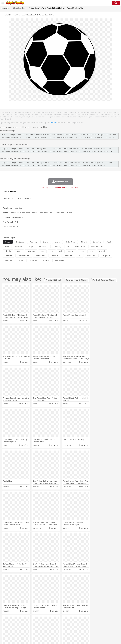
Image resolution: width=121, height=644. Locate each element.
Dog (45, 623)
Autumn (17, 619)
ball (80, 256)
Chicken (35, 623)
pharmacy (33, 242)
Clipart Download (19, 8)
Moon (74, 619)
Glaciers (56, 619)
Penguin (109, 623)
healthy (46, 260)
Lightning (68, 619)
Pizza (84, 633)
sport (82, 251)
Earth (40, 619)
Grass (62, 619)
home (68, 626)
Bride (21, 626)
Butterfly (25, 623)
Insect (84, 623)
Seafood (59, 633)
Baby (16, 626)
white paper (92, 256)
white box (34, 260)
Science (85, 630)
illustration (20, 242)
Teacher (19, 630)
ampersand (43, 247)
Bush (98, 619)
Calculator (110, 630)
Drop (108, 619)
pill (68, 247)
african (22, 260)
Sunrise (80, 619)
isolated (57, 242)
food (109, 242)
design (30, 247)
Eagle (54, 623)
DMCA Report (10, 191)
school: (5, 630)
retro (7, 247)
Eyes (57, 626)
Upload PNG (114, 639)
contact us (54, 123)
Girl (77, 626)
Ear (52, 626)
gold (42, 251)
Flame (49, 619)
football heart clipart (77, 280)
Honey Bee (77, 623)
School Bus (59, 630)
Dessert (23, 633)
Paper (91, 630)
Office (96, 630)
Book (24, 630)
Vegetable (66, 633)
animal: (5, 623)
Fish (66, 623)
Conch (35, 619)
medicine (18, 247)
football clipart (53, 280)
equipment (106, 256)
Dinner (79, 633)
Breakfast (11, 633)
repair (19, 251)
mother (32, 626)
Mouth (91, 626)
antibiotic (9, 256)
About (76, 639)
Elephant (60, 623)
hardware (54, 256)
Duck (49, 623)
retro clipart (71, 242)
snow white (68, 256)
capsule (71, 251)
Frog (70, 623)
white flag (9, 260)
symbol (102, 251)
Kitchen (73, 633)
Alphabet (102, 630)
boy (81, 626)
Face (96, 626)
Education (51, 630)
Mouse (100, 623)
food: (5, 633)
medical (84, 242)
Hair (73, 626)
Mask (11, 626)
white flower (40, 256)
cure (92, 251)
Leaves (23, 619)
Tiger (115, 623)
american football (97, 247)
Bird (19, 623)
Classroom (31, 630)
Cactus (29, 619)
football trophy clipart (104, 280)
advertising (57, 247)
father (85, 626)
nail (61, 251)
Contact (99, 639)
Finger (101, 626)
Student (12, 630)
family (26, 626)
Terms (82, 639)
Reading (38, 630)
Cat (30, 623)
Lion (88, 623)
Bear (15, 623)
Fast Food (35, 633)
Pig (104, 623)
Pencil (44, 630)
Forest (113, 619)
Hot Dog (108, 633)
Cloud (103, 619)
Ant (11, 623)
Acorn (11, 619)
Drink (29, 633)
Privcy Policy (90, 639)
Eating (90, 633)
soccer (8, 242)
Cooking (101, 633)
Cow (40, 623)
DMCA (105, 639)
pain (52, 251)
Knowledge (72, 630)
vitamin (8, 251)
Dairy (17, 633)
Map (66, 630)
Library (79, 630)
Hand (106, 626)
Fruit (41, 633)
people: (5, 626)
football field (60, 260)
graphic (46, 242)
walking (62, 626)
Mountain (86, 619)
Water (93, 619)
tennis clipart (80, 247)
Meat (46, 633)
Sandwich (52, 633)
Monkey (94, 623)
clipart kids (97, 242)
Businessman (40, 626)
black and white (24, 256)
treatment (31, 251)
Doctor (48, 626)
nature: (5, 619)
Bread (95, 633)
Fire (45, 619)
